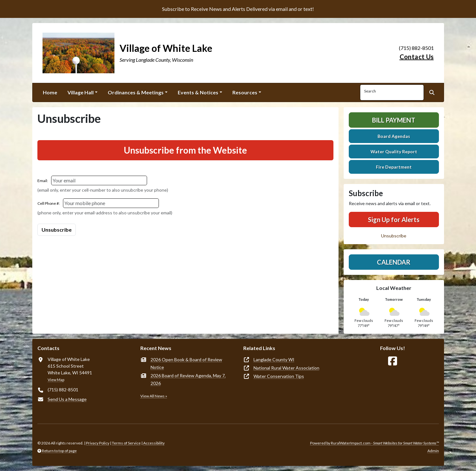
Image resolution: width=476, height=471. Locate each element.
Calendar (394, 262)
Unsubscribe (394, 236)
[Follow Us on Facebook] (393, 361)
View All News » (154, 396)
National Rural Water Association (286, 368)
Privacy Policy (98, 443)
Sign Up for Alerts (394, 220)
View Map (56, 380)
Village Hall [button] (81, 92)
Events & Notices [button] (198, 92)
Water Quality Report (394, 152)
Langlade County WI (274, 359)
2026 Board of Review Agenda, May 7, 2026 (188, 379)
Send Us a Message (67, 399)
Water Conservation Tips (279, 376)
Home (50, 92)
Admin (433, 451)
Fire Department (394, 167)
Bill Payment (394, 120)
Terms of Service (126, 443)
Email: (43, 181)
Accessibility (154, 443)
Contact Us (417, 57)
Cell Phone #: (49, 203)
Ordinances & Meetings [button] (136, 92)
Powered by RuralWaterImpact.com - (375, 443)
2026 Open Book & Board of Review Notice (186, 363)
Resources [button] (245, 92)
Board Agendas (394, 136)
